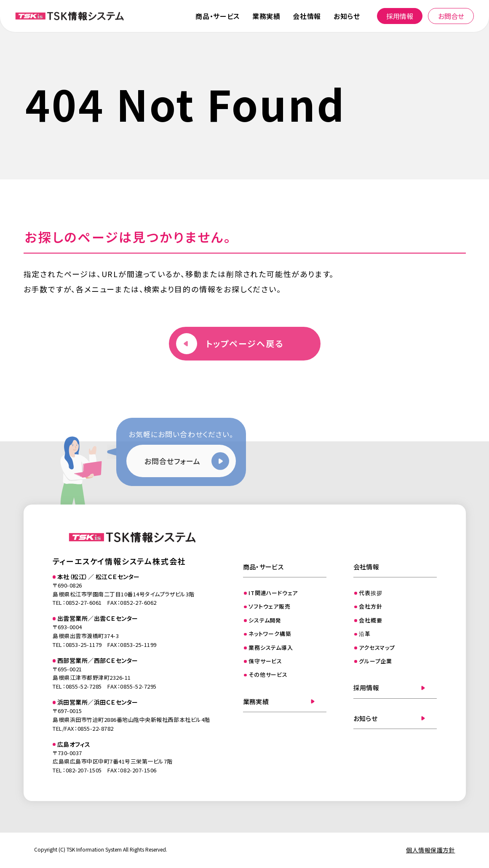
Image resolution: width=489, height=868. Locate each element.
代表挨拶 (370, 593)
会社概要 (370, 620)
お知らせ (347, 16)
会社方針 (370, 606)
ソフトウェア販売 (269, 606)
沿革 (365, 634)
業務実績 (266, 16)
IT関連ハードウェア (273, 593)
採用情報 (400, 16)
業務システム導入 (271, 648)
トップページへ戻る (245, 343)
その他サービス (268, 674)
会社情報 (307, 16)
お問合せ (451, 16)
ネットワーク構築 (270, 634)
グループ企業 (375, 661)
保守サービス (265, 661)
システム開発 (265, 620)
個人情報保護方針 (430, 850)
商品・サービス (217, 16)
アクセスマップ (377, 648)
